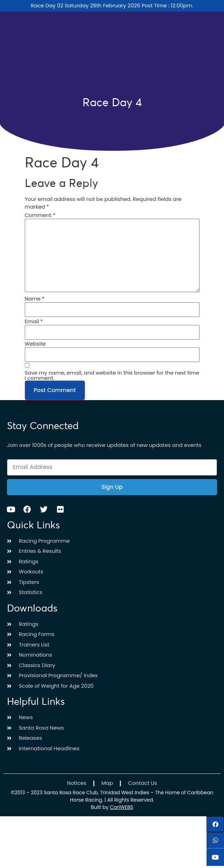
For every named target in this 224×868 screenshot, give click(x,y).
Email (34, 321)
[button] (215, 824)
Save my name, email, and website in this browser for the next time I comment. (112, 375)
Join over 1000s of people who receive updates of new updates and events (104, 445)
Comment (40, 215)
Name (35, 299)
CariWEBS (121, 807)
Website (35, 344)
